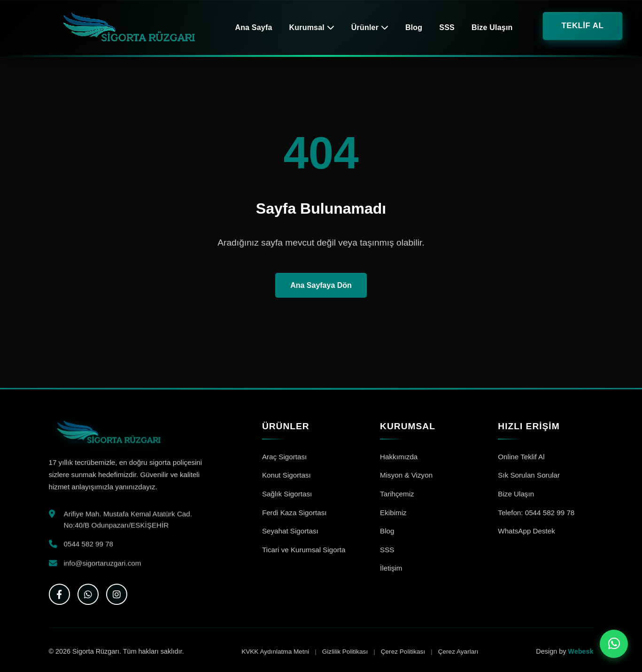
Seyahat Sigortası (290, 531)
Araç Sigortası (284, 457)
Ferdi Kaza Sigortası (294, 513)
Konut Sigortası (286, 475)
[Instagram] (117, 594)
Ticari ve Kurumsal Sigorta (304, 550)
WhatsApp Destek (526, 531)
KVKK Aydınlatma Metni (275, 652)
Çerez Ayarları (458, 652)
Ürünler (370, 27)
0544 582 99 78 (89, 546)
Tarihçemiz (397, 494)
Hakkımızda (399, 457)
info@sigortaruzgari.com (103, 565)
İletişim (391, 568)
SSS (447, 27)
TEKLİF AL (583, 26)
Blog (414, 27)
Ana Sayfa (253, 27)
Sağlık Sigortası (287, 494)
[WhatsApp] (88, 594)
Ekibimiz (393, 513)
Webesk (580, 651)
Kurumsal (312, 27)
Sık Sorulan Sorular (529, 475)
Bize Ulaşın (492, 27)
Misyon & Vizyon (406, 475)
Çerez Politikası (403, 652)
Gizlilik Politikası (345, 652)
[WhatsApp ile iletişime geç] (614, 644)
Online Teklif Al (521, 457)
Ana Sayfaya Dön (321, 285)
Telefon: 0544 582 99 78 (536, 513)
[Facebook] (59, 594)
